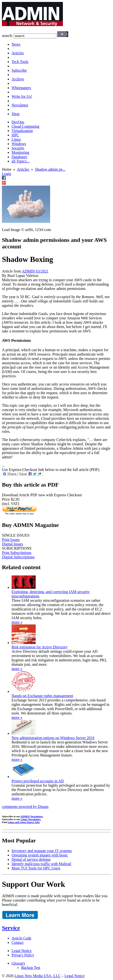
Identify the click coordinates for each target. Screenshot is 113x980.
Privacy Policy (23, 955)
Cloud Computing (25, 126)
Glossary (18, 963)
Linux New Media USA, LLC (38, 976)
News (16, 44)
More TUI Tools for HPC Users (36, 868)
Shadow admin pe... (50, 169)
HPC (15, 135)
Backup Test (31, 968)
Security (18, 148)
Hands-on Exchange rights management (42, 696)
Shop (16, 114)
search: (7, 36)
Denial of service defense (31, 859)
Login (7, 174)
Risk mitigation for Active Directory (40, 647)
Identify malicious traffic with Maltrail (41, 864)
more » (17, 622)
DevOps (18, 122)
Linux (16, 139)
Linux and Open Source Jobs (24, 822)
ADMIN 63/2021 (35, 271)
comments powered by (25, 807)
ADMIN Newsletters (32, 816)
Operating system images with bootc (40, 855)
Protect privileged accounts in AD (38, 781)
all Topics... (20, 161)
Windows (19, 144)
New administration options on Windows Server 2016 (53, 738)
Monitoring (20, 152)
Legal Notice (22, 951)
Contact (18, 942)
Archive (18, 79)
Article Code (21, 938)
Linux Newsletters (31, 819)
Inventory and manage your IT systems (42, 851)
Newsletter (20, 105)
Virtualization (22, 131)
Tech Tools (20, 62)
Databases (19, 157)
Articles (18, 53)
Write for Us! (22, 96)
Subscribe (19, 70)
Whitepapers (21, 88)
